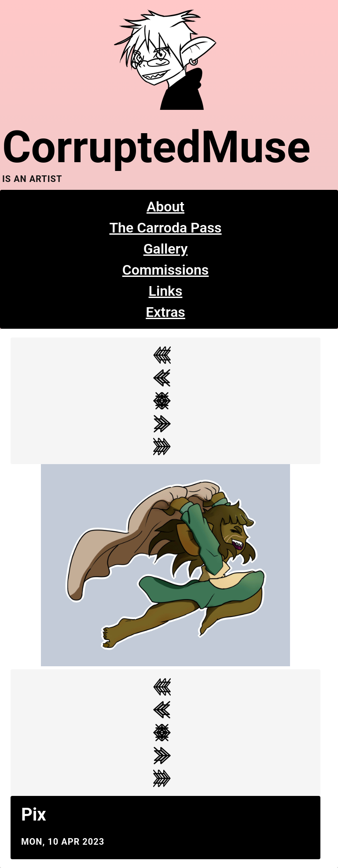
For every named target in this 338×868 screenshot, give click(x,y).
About (165, 207)
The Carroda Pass (165, 228)
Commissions (166, 270)
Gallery (166, 249)
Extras (165, 312)
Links (166, 291)
